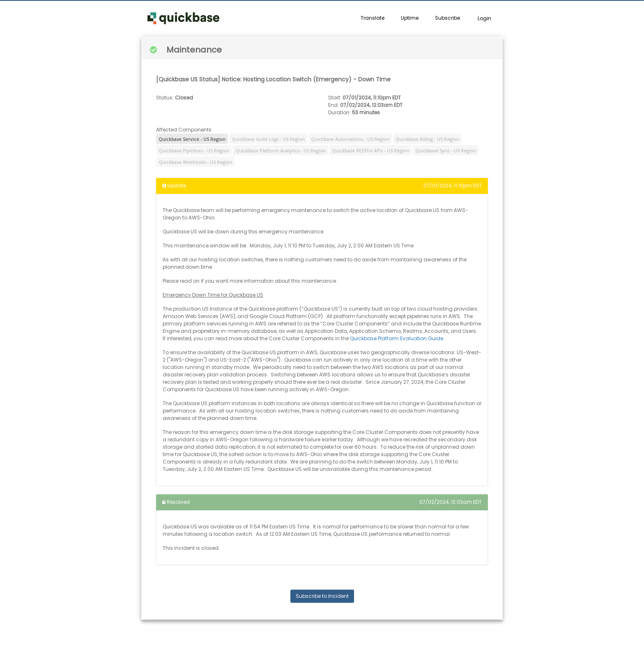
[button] (183, 18)
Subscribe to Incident (322, 596)
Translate (373, 18)
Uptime (410, 18)
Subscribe (447, 18)
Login (484, 18)
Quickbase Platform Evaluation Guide (397, 338)
